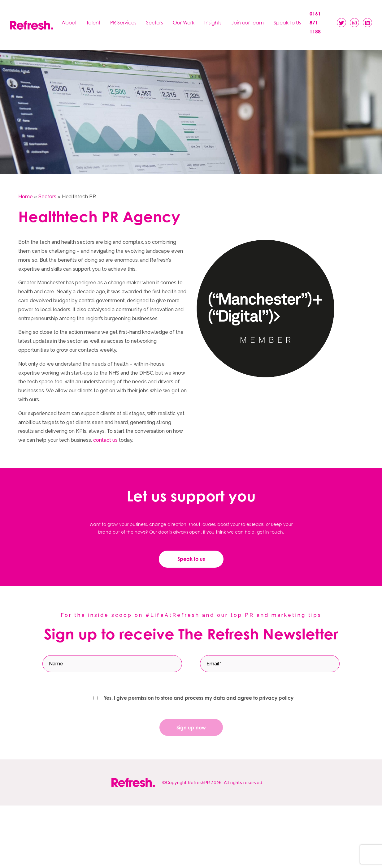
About (69, 23)
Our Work (184, 23)
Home (26, 197)
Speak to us (191, 559)
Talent (93, 23)
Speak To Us (287, 23)
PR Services (123, 23)
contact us (105, 440)
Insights (213, 23)
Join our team (247, 23)
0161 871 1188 (315, 23)
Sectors (154, 23)
